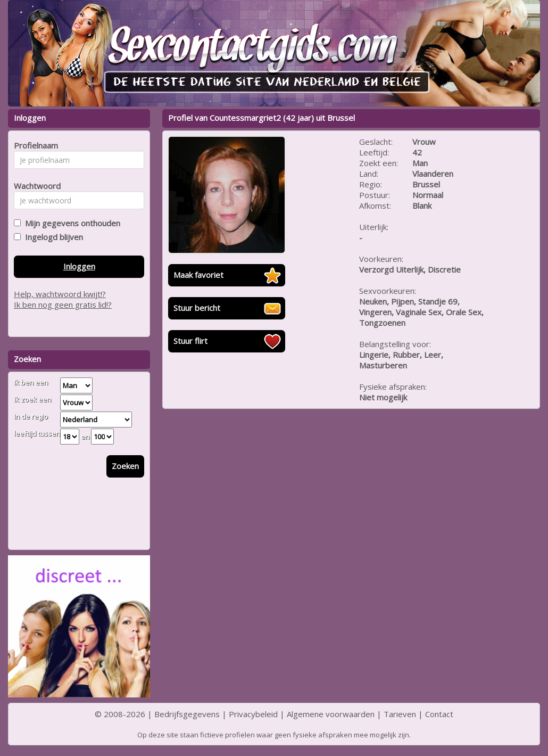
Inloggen (79, 266)
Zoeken (125, 466)
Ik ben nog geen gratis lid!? (63, 305)
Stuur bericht (197, 308)
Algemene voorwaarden (331, 714)
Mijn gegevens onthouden (70, 223)
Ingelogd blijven (52, 237)
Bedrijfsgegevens (187, 714)
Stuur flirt (190, 341)
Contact (439, 714)
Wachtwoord (34, 186)
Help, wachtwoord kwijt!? (60, 294)
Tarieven (400, 714)
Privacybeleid (253, 714)
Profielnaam (34, 145)
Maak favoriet (198, 275)
